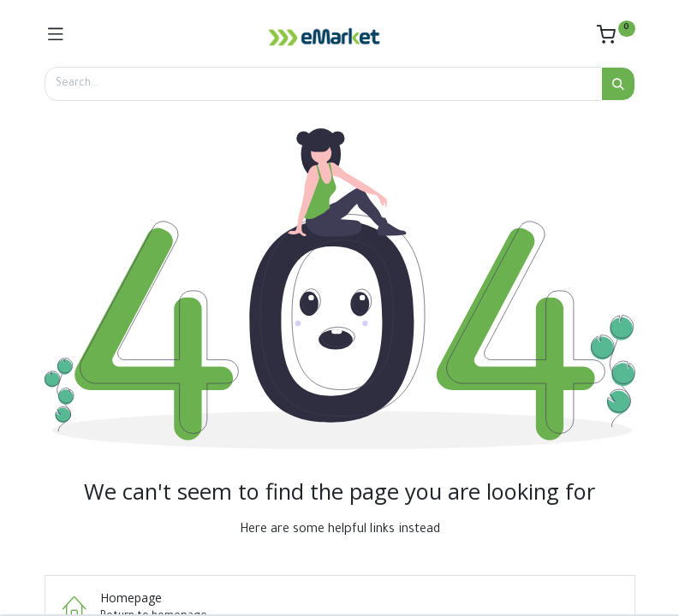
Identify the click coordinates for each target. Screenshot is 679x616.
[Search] (618, 84)
